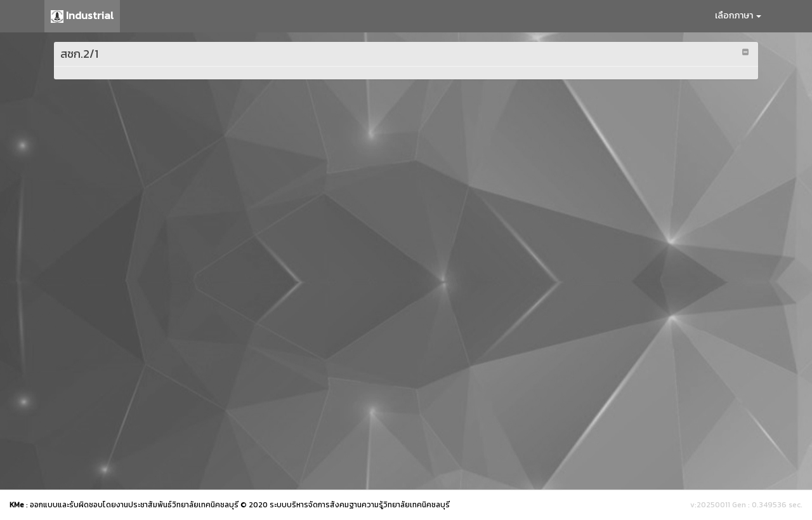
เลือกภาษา (738, 16)
